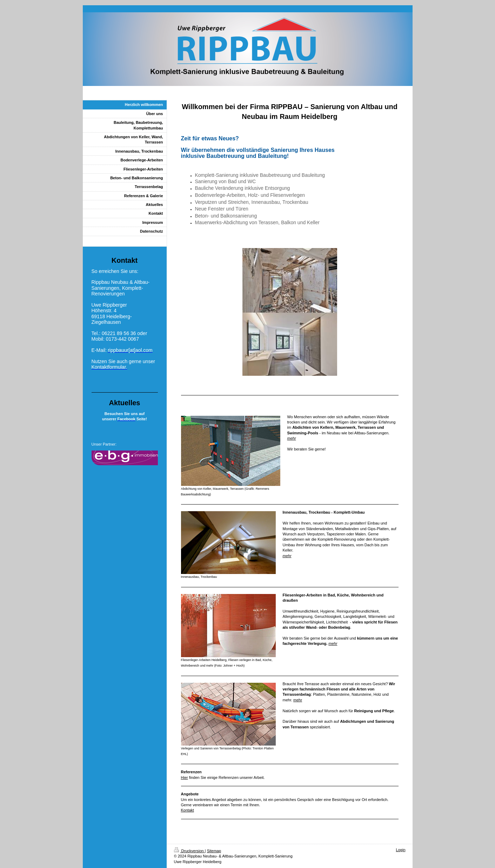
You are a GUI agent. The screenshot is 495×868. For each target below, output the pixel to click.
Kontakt (188, 810)
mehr (292, 438)
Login (401, 850)
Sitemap (214, 851)
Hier (185, 777)
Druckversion (189, 851)
